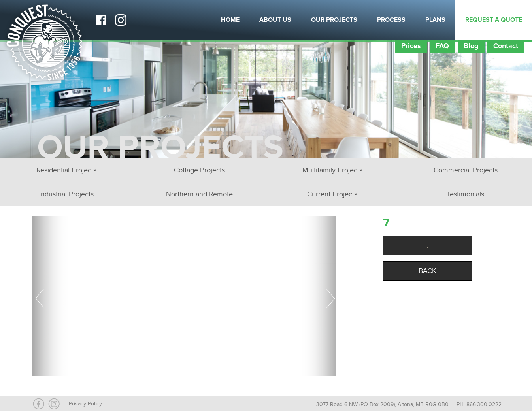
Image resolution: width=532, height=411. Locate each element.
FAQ (442, 46)
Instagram (121, 20)
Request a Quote (494, 20)
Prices (411, 46)
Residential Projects (66, 170)
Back (427, 271)
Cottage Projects (199, 170)
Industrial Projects (66, 194)
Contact (506, 46)
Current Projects (332, 194)
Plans (435, 20)
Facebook (101, 20)
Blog (471, 46)
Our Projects (334, 20)
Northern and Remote (199, 194)
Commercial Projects (466, 170)
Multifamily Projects (332, 170)
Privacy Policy (85, 404)
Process (391, 20)
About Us (275, 20)
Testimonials (465, 194)
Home (230, 20)
